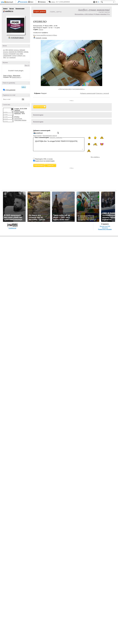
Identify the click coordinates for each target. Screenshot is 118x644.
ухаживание (12, 58)
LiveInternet (8, 2)
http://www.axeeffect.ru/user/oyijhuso (45, 35)
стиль (24, 56)
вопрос (11, 50)
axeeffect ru (4, 11)
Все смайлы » (95, 157)
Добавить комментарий (88, 93)
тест (5, 57)
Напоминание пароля (50, 136)
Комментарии (20, 8)
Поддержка (94, 2)
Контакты (105, 228)
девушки (22, 50)
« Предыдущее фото (65, 89)
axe (4, 50)
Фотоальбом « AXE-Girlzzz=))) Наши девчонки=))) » (92, 14)
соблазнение (7, 56)
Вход (32, 2)
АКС (7, 50)
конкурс (20, 52)
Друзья (11, 8)
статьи (14, 56)
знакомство (13, 52)
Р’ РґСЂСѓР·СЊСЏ (17, 38)
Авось (53, 2)
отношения (12, 54)
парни (18, 54)
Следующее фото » (78, 89)
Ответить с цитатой (102, 93)
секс (21, 54)
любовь (26, 52)
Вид (97, 2)
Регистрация (24, 2)
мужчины (6, 54)
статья (19, 55)
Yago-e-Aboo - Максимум (12, 76)
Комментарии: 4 (17, 77)
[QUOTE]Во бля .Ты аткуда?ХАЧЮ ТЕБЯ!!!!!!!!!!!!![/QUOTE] (59, 145)
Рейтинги (43, 2)
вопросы (16, 50)
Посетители (18, 119)
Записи (5, 8)
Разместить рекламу (105, 229)
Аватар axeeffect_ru (15, 25)
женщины (6, 52)
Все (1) (27, 65)
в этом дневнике (10, 90)
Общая (41, 29)
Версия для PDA (105, 226)
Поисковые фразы (20, 120)
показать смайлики (56, 137)
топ (8, 57)
